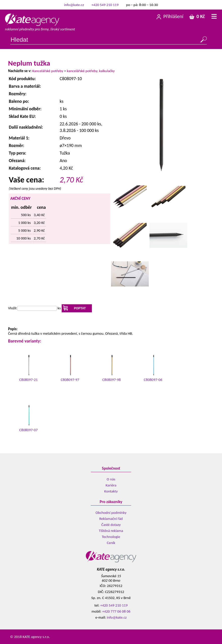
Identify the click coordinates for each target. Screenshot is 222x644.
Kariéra (111, 485)
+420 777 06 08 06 (116, 611)
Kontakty (111, 491)
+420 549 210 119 (105, 5)
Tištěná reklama (111, 531)
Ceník (111, 543)
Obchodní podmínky (111, 513)
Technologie (111, 537)
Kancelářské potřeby (48, 71)
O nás (111, 479)
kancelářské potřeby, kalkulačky (91, 71)
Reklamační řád (111, 519)
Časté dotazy (111, 525)
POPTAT (80, 308)
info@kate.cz (74, 5)
